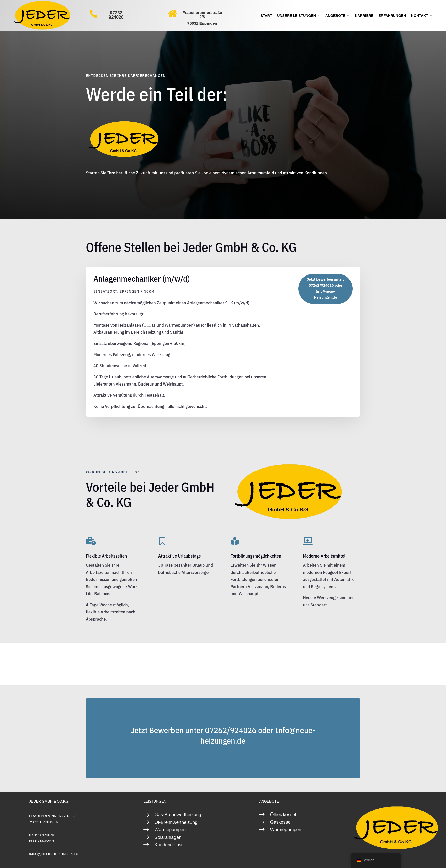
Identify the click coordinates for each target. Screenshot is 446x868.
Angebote (338, 16)
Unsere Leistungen (299, 16)
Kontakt (422, 16)
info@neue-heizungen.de (54, 854)
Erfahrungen (392, 16)
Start (266, 16)
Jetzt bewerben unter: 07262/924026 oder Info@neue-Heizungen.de (325, 288)
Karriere (364, 16)
